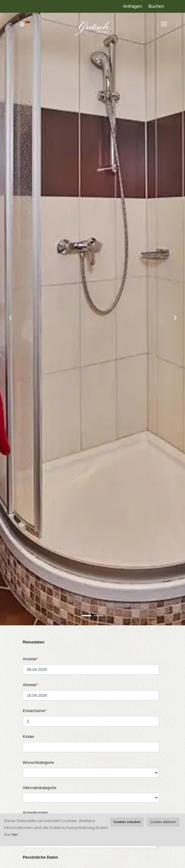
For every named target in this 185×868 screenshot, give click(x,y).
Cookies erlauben (127, 822)
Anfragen (133, 6)
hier (15, 834)
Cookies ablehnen (163, 822)
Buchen (156, 6)
